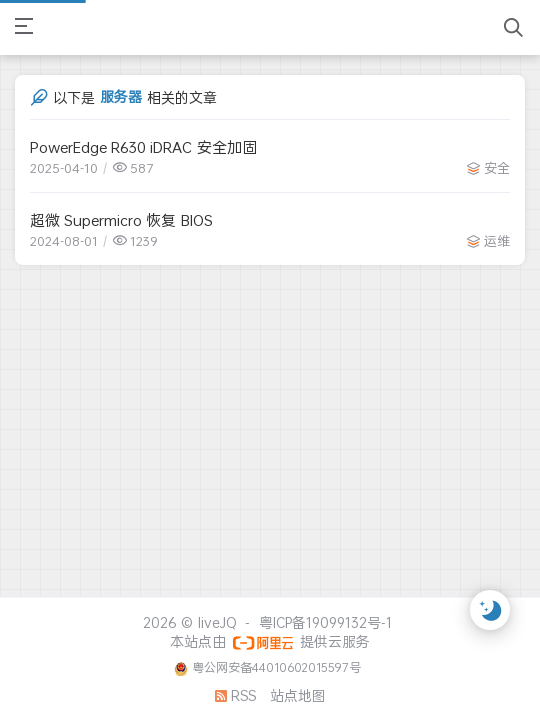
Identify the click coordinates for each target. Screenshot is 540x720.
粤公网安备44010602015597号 (276, 667)
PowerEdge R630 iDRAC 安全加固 (143, 147)
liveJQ (217, 622)
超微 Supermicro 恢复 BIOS (121, 220)
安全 (497, 168)
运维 (497, 241)
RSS (235, 695)
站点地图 (298, 695)
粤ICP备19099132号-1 (325, 622)
